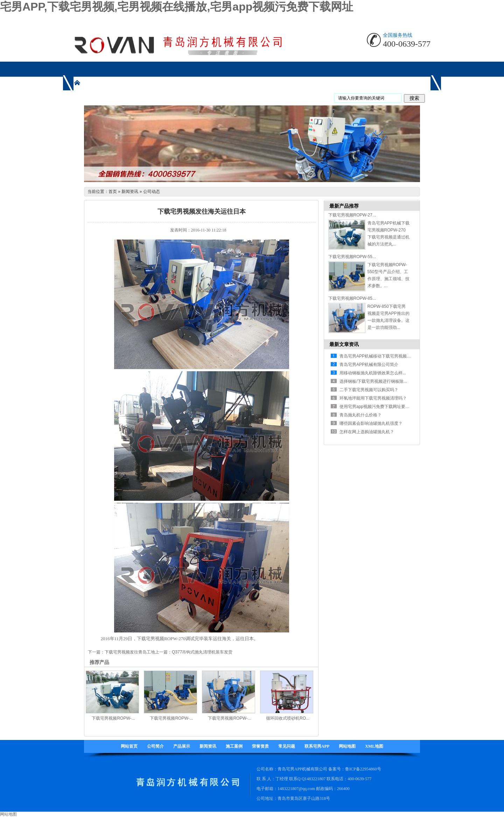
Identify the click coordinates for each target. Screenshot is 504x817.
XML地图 (374, 746)
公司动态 (152, 192)
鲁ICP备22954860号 (363, 769)
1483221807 (315, 779)
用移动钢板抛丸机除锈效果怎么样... (373, 373)
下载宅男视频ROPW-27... (352, 215)
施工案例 (234, 746)
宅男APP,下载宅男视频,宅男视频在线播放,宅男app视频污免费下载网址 (177, 7)
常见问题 (287, 746)
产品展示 (182, 746)
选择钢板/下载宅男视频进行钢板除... (373, 381)
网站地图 (347, 746)
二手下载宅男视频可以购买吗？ (369, 390)
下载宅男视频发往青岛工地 (130, 652)
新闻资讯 (130, 192)
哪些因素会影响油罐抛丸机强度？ (371, 423)
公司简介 (155, 746)
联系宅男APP (317, 746)
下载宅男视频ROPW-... (113, 718)
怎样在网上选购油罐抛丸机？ (367, 432)
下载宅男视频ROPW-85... (352, 298)
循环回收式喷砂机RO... (288, 718)
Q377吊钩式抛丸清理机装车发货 (202, 652)
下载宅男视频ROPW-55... (352, 257)
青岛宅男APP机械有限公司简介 (369, 365)
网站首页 (129, 746)
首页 (113, 192)
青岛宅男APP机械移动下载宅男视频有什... (379, 356)
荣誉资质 (260, 746)
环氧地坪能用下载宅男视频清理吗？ (373, 398)
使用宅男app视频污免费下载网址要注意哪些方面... (387, 407)
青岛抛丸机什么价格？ (360, 415)
